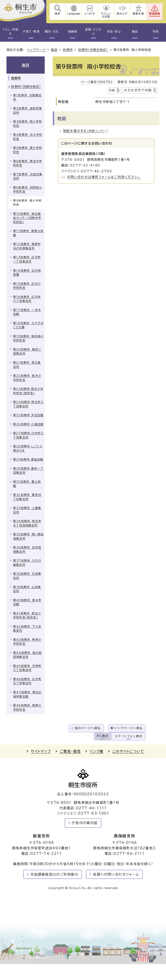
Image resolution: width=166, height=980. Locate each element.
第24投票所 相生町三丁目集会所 (28, 404)
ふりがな (90, 14)
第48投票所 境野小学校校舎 (27, 707)
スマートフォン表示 (128, 736)
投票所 (68, 50)
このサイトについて (128, 751)
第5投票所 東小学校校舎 (28, 150)
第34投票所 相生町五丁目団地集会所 (27, 523)
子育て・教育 (31, 32)
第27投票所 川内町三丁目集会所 (28, 435)
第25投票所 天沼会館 (28, 415)
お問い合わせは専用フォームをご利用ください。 (104, 177)
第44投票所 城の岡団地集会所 (27, 655)
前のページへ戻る (88, 728)
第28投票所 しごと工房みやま (28, 448)
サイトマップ (41, 751)
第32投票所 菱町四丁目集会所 (27, 497)
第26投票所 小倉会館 (28, 424)
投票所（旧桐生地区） (93, 50)
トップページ (36, 50)
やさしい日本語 (106, 15)
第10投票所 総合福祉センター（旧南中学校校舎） (27, 218)
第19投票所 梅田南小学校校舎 (28, 338)
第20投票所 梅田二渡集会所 (27, 352)
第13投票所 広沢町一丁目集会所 (27, 259)
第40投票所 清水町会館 (27, 602)
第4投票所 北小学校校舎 (28, 137)
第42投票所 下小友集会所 (27, 629)
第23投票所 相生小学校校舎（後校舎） (28, 391)
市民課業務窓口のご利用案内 (54, 874)
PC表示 (103, 736)
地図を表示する (86, 131)
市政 (156, 32)
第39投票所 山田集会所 (27, 589)
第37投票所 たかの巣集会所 (27, 563)
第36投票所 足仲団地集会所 (27, 550)
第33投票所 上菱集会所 (27, 510)
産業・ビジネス (93, 32)
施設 (135, 32)
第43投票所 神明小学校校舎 (27, 642)
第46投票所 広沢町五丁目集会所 (27, 681)
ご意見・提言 (70, 751)
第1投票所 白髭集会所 (27, 97)
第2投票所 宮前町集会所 (28, 111)
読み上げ (122, 14)
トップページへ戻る (129, 728)
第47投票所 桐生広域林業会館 (27, 694)
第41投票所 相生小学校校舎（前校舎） (27, 615)
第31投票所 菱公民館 (27, 484)
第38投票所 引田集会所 (27, 576)
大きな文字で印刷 (138, 90)
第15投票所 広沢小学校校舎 (27, 286)
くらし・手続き (10, 32)
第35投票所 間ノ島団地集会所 (28, 536)
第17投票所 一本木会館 (27, 312)
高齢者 (73, 32)
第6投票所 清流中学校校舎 (28, 163)
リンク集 (97, 751)
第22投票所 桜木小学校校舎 (27, 378)
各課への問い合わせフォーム (116, 874)
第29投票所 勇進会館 (28, 459)
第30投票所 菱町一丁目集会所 (28, 471)
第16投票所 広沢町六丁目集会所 (27, 299)
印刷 (112, 90)
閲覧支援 (138, 14)
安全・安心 (114, 32)
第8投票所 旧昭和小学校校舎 (28, 190)
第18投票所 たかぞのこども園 (28, 325)
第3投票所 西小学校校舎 (28, 124)
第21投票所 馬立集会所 (27, 365)
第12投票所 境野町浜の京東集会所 (27, 246)
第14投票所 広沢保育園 (27, 273)
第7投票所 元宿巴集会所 (28, 176)
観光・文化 (52, 32)
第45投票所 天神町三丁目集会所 (27, 668)
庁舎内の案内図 (85, 823)
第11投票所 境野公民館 (28, 233)
